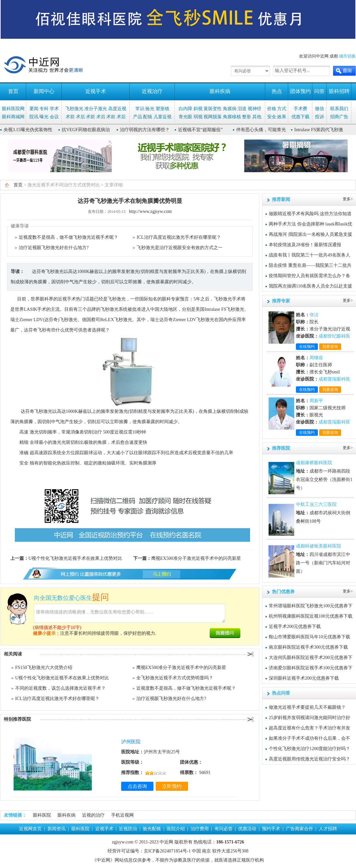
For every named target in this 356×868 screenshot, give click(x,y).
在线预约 (307, 347)
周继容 (316, 358)
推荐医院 (281, 448)
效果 (282, 117)
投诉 (319, 117)
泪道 (242, 109)
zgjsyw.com (123, 842)
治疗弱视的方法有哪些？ (145, 130)
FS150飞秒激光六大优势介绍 (44, 668)
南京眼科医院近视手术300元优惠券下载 (308, 647)
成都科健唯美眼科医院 (319, 546)
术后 (80, 117)
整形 (246, 117)
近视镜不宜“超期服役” (200, 130)
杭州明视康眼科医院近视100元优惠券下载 (311, 616)
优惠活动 (247, 829)
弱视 (198, 117)
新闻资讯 (57, 829)
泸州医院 (131, 742)
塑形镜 (162, 109)
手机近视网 (122, 815)
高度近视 (117, 109)
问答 (319, 91)
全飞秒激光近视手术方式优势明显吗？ (175, 678)
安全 (272, 117)
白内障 (185, 109)
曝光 (44, 117)
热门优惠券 (283, 592)
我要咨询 (330, 347)
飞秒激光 (74, 109)
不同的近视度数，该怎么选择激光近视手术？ (60, 688)
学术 (54, 109)
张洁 (314, 315)
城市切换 (347, 56)
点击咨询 (137, 786)
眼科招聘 (339, 91)
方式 (282, 109)
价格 (272, 109)
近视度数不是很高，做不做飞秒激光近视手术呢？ (68, 237)
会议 (54, 117)
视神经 (255, 109)
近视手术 (96, 91)
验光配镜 (152, 829)
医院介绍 (176, 829)
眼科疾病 (220, 91)
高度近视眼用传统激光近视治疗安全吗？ (309, 759)
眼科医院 (42, 815)
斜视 (198, 109)
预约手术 (271, 829)
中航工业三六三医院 (316, 504)
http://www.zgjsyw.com (150, 211)
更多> (348, 199)
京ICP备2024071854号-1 (167, 851)
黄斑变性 (213, 109)
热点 (277, 91)
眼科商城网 (13, 117)
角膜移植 (232, 117)
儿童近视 (162, 117)
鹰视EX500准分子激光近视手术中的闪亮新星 (196, 558)
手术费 (300, 109)
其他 (257, 117)
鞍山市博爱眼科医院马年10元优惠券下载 (309, 637)
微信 (319, 109)
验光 (150, 109)
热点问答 (281, 693)
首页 (13, 91)
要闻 (34, 109)
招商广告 (339, 117)
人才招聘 (328, 829)
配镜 (148, 117)
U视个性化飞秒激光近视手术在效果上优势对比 (75, 558)
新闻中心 (44, 91)
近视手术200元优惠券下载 (295, 627)
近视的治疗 (93, 815)
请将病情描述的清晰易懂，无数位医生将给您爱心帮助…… (130, 613)
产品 (138, 117)
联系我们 (339, 109)
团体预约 (300, 91)
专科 (44, 109)
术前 (70, 117)
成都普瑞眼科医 (334, 379)
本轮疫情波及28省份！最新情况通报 (305, 245)
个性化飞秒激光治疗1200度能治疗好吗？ (309, 749)
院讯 (34, 117)
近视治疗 (152, 91)
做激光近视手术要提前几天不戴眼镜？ (307, 707)
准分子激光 (96, 109)
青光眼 (185, 117)
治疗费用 (200, 829)
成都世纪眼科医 (334, 336)
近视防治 (128, 829)
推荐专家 (281, 301)
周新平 (316, 401)
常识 (140, 109)
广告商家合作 (299, 829)
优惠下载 (300, 117)
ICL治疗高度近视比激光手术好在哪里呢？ (179, 237)
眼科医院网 (13, 109)
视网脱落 (213, 117)
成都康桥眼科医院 (314, 463)
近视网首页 (30, 829)
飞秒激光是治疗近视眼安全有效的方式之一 (180, 248)
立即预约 (172, 786)
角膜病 (230, 109)
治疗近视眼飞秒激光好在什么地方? (54, 248)
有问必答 (224, 829)
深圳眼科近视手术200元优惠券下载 (304, 678)
